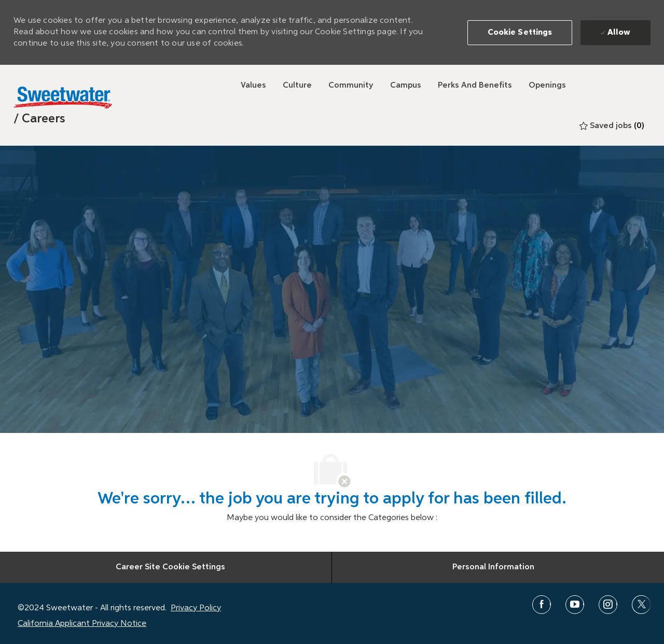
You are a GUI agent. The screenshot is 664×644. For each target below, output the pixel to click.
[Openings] (547, 86)
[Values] (253, 86)
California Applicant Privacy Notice (82, 624)
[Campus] (406, 86)
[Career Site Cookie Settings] (170, 567)
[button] (520, 33)
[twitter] (641, 605)
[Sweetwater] (63, 97)
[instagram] (608, 605)
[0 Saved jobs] (612, 126)
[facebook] (542, 605)
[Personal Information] (493, 567)
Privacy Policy (196, 608)
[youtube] (575, 605)
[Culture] (297, 86)
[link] (39, 119)
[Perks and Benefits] (475, 86)
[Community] (351, 86)
